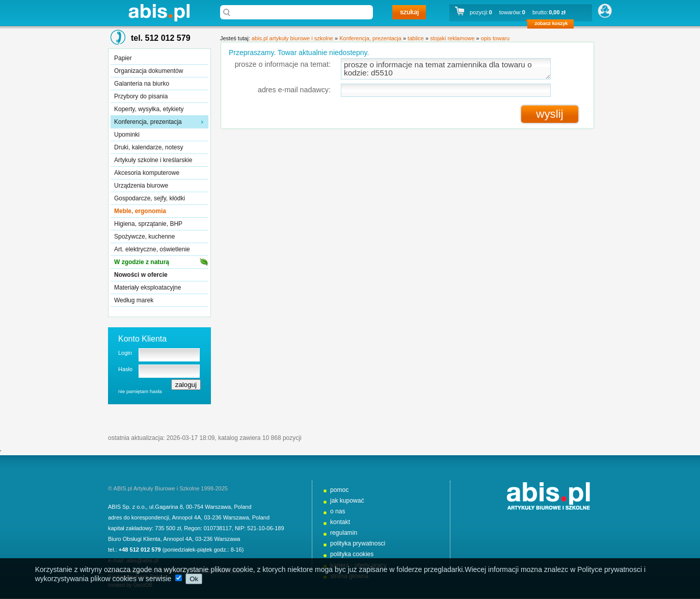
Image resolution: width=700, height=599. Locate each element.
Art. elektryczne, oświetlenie (152, 249)
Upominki (127, 135)
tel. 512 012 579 (161, 38)
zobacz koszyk (554, 25)
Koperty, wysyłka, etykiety (149, 109)
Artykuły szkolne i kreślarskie (153, 160)
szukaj (409, 12)
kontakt (340, 522)
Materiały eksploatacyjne (147, 288)
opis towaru (495, 38)
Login (125, 353)
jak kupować (347, 501)
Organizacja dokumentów (149, 71)
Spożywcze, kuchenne (144, 237)
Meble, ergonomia (140, 211)
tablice (416, 38)
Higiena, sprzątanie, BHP (148, 224)
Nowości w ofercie (141, 275)
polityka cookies (352, 554)
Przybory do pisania (141, 96)
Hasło (125, 369)
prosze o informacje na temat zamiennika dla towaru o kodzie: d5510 (446, 69)
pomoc (339, 490)
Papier (123, 58)
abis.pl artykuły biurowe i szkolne (159, 12)
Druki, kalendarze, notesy (149, 147)
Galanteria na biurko (142, 84)
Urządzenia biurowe (141, 186)
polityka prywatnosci (358, 543)
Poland (243, 507)
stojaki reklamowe (452, 38)
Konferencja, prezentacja (148, 122)
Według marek (134, 300)
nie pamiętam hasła (140, 391)
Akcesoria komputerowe (147, 173)
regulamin (344, 533)
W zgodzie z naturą (142, 262)
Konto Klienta (142, 339)
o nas (338, 511)
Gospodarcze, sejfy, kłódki (150, 198)
